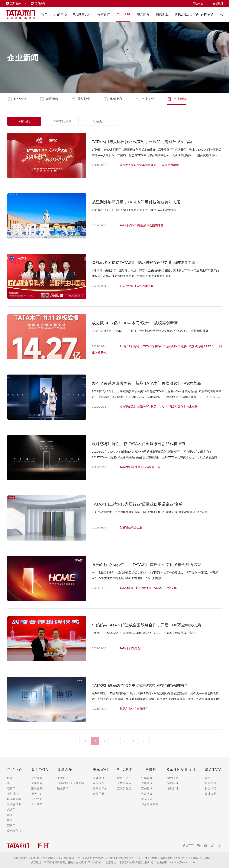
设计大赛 (211, 794)
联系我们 (63, 788)
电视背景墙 (14, 799)
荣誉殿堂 (81, 99)
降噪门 (11, 815)
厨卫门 (11, 783)
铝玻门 (11, 788)
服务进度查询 (150, 804)
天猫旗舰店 (124, 783)
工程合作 (63, 778)
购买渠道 (125, 770)
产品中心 (60, 14)
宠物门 (11, 825)
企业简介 (17, 99)
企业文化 (145, 99)
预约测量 (173, 778)
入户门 (11, 809)
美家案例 (101, 770)
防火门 (11, 820)
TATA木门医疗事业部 (71, 783)
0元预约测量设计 (182, 770)
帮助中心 (198, 3)
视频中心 (113, 99)
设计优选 (99, 783)
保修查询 (147, 783)
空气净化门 (14, 831)
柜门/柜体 (13, 794)
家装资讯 (99, 778)
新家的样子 (100, 788)
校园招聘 (211, 788)
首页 (44, 14)
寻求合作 (104, 14)
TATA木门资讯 (61, 121)
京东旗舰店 (124, 788)
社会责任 (99, 121)
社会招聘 (211, 783)
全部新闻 (24, 121)
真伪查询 (147, 788)
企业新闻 (177, 99)
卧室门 (11, 778)
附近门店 (123, 778)
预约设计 (173, 783)
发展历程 (49, 99)
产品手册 (99, 794)
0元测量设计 (82, 14)
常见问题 (147, 799)
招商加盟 (162, 14)
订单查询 (147, 778)
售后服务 (147, 794)
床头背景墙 (14, 804)
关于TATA (123, 14)
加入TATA (213, 770)
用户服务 (143, 14)
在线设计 (218, 3)
